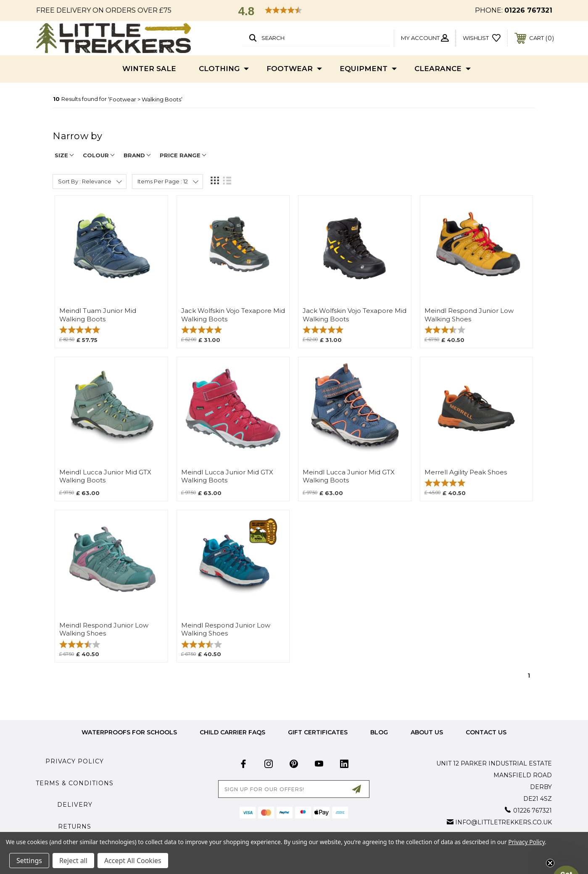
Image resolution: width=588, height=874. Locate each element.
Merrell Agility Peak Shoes (466, 472)
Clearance (443, 69)
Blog (379, 732)
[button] (294, 11)
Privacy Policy (75, 761)
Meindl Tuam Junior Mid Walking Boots (98, 315)
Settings (29, 861)
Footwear (294, 69)
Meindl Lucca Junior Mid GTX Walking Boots (105, 476)
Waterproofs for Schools (129, 732)
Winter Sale (149, 69)
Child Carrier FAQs (232, 732)
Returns (75, 826)
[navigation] (294, 140)
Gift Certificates (318, 732)
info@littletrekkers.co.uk (504, 822)
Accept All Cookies (133, 861)
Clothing (224, 69)
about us (427, 732)
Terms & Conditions (75, 783)
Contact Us (486, 732)
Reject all (73, 861)
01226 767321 (528, 10)
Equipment (368, 69)
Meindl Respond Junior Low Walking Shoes (469, 315)
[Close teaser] (550, 863)
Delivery (75, 805)
